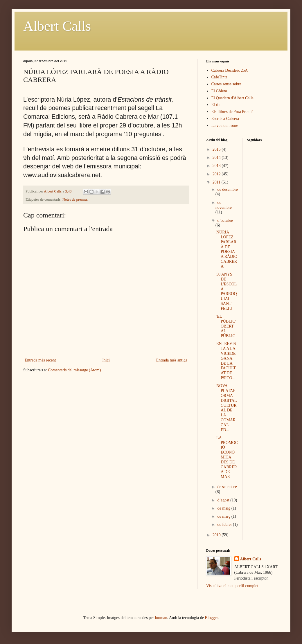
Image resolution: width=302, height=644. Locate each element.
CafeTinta (219, 77)
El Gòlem (219, 91)
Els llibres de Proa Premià (232, 112)
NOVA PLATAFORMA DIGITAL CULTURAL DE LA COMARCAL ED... (227, 408)
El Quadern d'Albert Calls (232, 98)
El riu (216, 105)
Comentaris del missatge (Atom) (74, 370)
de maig (224, 508)
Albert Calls (57, 26)
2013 (217, 166)
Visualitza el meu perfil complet (232, 586)
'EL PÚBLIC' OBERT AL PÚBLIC (226, 326)
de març (224, 516)
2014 (217, 158)
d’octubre (225, 221)
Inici (106, 360)
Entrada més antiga (172, 360)
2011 (217, 182)
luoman (161, 618)
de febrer (225, 525)
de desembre (227, 189)
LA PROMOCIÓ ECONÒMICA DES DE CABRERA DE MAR (227, 457)
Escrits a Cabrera (225, 119)
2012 (217, 174)
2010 (217, 535)
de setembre (227, 487)
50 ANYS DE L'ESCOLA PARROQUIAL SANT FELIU (227, 291)
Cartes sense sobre (226, 84)
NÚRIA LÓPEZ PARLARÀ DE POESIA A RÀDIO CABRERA (227, 249)
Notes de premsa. (75, 199)
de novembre (224, 205)
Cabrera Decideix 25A (230, 70)
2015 (217, 149)
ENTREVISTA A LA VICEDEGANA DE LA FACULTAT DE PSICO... (226, 361)
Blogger (211, 618)
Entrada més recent (40, 360)
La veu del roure (225, 126)
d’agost (224, 500)
